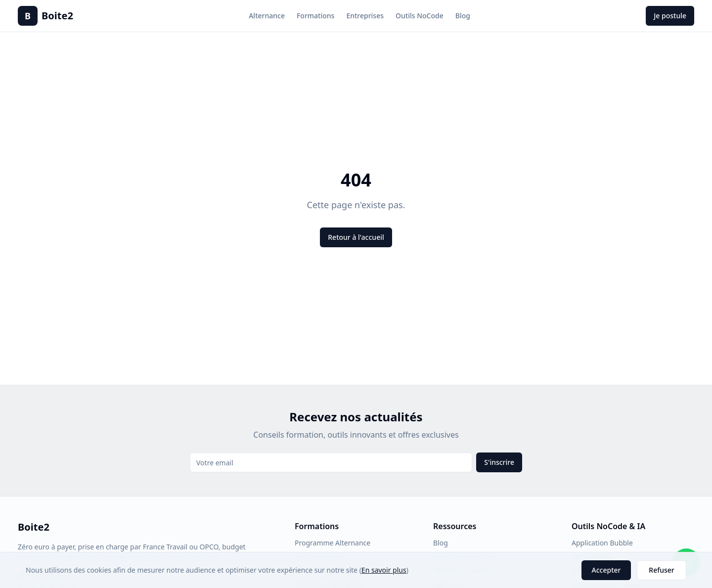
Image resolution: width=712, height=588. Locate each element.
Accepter (606, 570)
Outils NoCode (420, 16)
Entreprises (365, 16)
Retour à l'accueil (356, 237)
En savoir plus (384, 570)
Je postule (670, 16)
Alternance (267, 16)
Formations (315, 16)
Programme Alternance (333, 543)
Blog (463, 16)
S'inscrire (499, 462)
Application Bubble (602, 543)
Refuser (661, 570)
